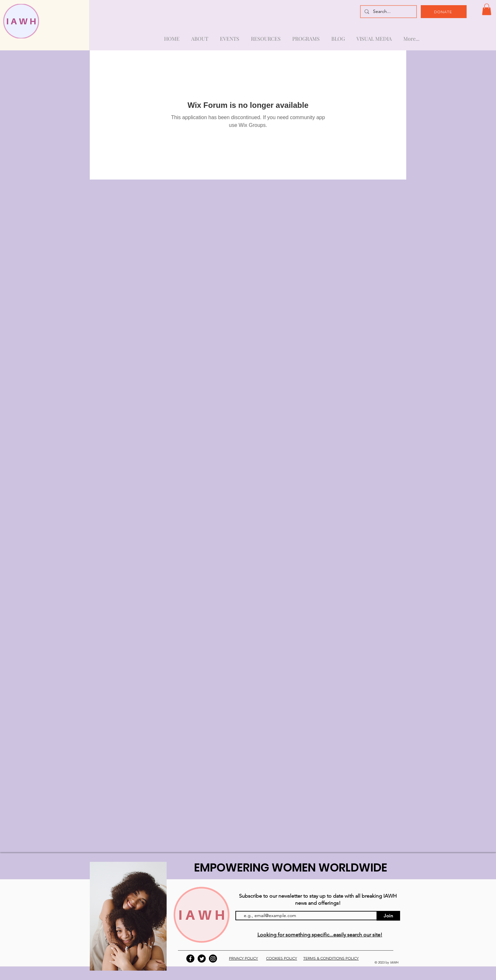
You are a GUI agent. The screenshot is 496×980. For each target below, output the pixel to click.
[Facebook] (190, 959)
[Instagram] (213, 959)
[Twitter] (202, 959)
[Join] (388, 916)
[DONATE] (444, 12)
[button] (487, 9)
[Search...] (388, 12)
